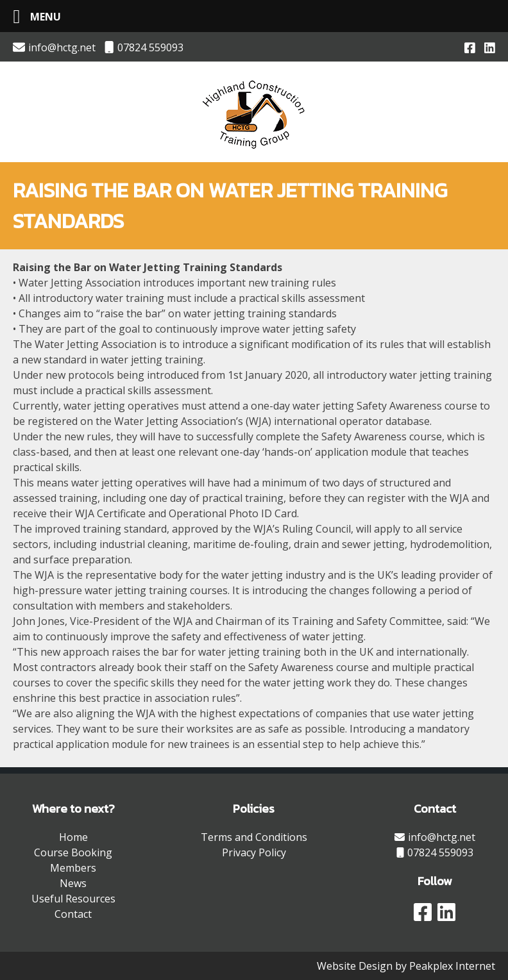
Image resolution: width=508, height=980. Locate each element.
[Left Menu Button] (32, 16)
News (73, 883)
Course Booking (73, 852)
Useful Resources (73, 899)
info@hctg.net (54, 47)
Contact (73, 914)
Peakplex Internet (452, 966)
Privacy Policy (254, 852)
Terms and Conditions (254, 837)
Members (73, 868)
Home (73, 837)
